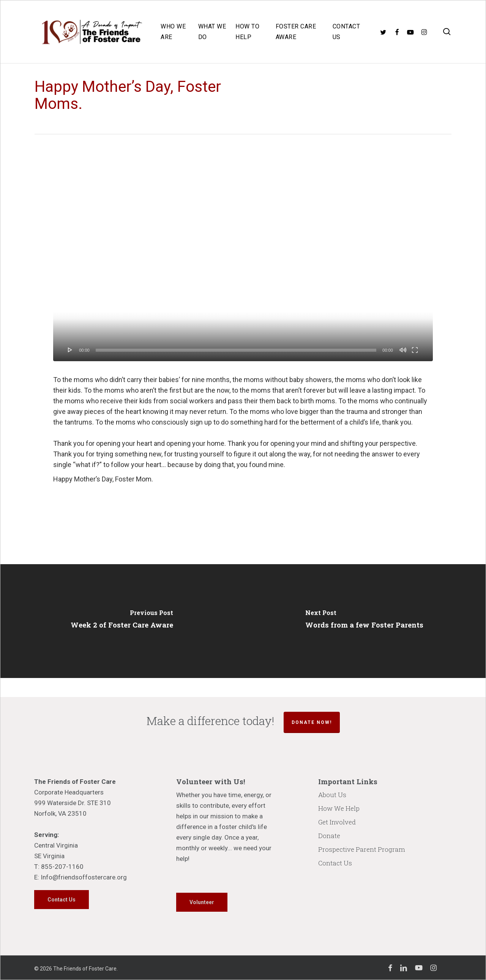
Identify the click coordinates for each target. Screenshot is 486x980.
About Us (332, 795)
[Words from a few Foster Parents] (364, 621)
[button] (62, 900)
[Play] (70, 350)
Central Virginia (56, 845)
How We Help (339, 808)
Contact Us (335, 863)
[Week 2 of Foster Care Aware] (122, 621)
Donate (329, 836)
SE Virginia (49, 856)
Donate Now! (312, 722)
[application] (243, 254)
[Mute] (403, 350)
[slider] (236, 350)
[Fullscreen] (415, 350)
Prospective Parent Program (362, 849)
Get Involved (337, 822)
